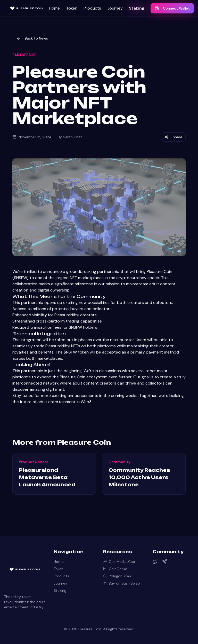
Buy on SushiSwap (122, 583)
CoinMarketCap (119, 562)
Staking (137, 8)
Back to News (32, 38)
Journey (115, 8)
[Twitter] (155, 562)
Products (92, 8)
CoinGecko (115, 569)
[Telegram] (164, 562)
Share (173, 137)
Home (54, 8)
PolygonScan (117, 576)
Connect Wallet (172, 8)
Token (72, 8)
